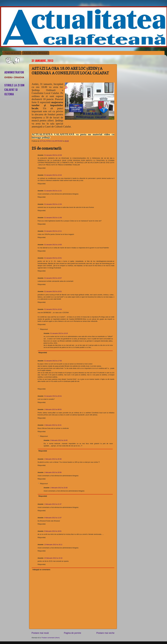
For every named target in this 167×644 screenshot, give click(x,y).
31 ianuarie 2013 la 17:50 (53, 361)
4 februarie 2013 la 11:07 (53, 518)
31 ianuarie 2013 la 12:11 (53, 231)
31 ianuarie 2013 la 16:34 (53, 309)
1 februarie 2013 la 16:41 (53, 425)
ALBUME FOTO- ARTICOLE (36, 53)
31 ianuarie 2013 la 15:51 (53, 258)
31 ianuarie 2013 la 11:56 (53, 218)
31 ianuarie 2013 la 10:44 (53, 175)
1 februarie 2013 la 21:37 (53, 504)
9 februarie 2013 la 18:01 (53, 531)
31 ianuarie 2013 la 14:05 (53, 245)
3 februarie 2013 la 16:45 (59, 440)
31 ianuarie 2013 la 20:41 (53, 396)
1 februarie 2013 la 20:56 (53, 472)
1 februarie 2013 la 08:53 (53, 410)
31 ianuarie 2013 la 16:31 (53, 292)
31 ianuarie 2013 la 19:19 (59, 333)
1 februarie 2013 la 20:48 (53, 459)
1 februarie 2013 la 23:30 (59, 488)
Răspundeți (42, 168)
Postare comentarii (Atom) (51, 638)
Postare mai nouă (40, 633)
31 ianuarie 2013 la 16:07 (53, 278)
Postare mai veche (105, 633)
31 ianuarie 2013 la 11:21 (53, 191)
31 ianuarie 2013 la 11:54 (53, 204)
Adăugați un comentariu (41, 570)
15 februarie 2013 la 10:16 (53, 558)
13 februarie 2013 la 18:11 (53, 545)
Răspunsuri (44, 329)
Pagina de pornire (12, 53)
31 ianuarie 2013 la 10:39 (53, 155)
